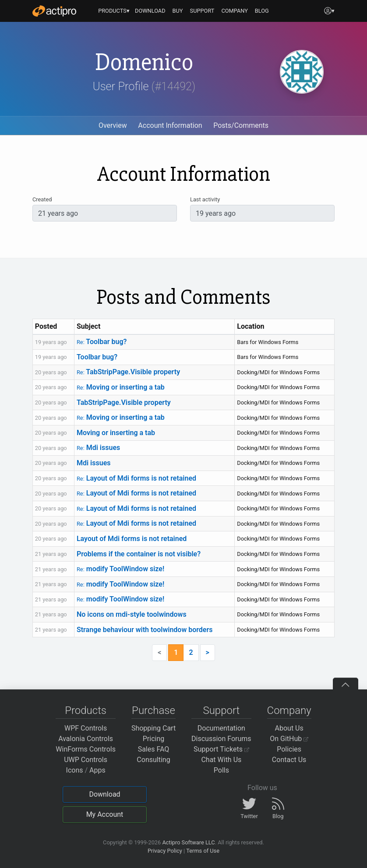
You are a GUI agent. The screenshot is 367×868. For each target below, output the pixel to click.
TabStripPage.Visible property (128, 372)
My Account (105, 814)
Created (42, 199)
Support (221, 710)
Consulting (153, 760)
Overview (113, 125)
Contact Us (289, 760)
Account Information (170, 125)
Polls (221, 770)
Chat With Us (221, 760)
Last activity (205, 199)
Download (104, 794)
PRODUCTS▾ (114, 11)
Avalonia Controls (86, 739)
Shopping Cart (154, 728)
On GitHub (289, 739)
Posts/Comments (241, 125)
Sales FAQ (154, 749)
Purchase (154, 710)
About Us (289, 728)
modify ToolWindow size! (120, 569)
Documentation (221, 728)
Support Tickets (221, 749)
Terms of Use (203, 851)
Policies (289, 749)
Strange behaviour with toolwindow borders (145, 630)
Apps (97, 770)
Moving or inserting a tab (121, 387)
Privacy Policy (165, 851)
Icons (75, 770)
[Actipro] (54, 11)
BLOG (262, 11)
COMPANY (235, 11)
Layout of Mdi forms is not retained (136, 478)
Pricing (154, 739)
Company (289, 710)
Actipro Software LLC (188, 842)
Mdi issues (98, 448)
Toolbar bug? (102, 342)
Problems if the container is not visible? (139, 554)
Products (86, 710)
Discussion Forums (221, 739)
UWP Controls (86, 760)
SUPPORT (202, 11)
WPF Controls (86, 728)
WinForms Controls (86, 749)
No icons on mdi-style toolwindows (132, 614)
